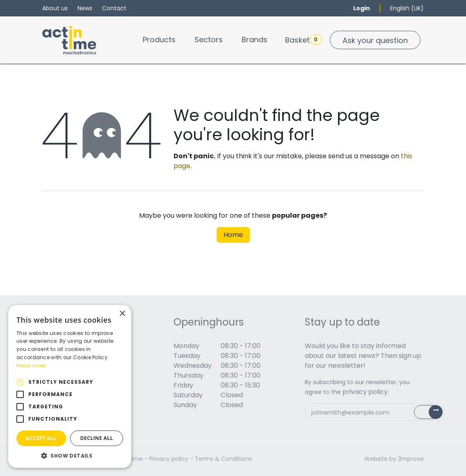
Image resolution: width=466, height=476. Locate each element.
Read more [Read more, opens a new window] (31, 366)
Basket (303, 40)
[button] (70, 456)
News (85, 8)
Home (233, 235)
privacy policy (365, 392)
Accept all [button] (41, 438)
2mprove (411, 459)
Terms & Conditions (223, 459)
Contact (114, 8)
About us (55, 8)
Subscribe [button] (433, 414)
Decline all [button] (97, 438)
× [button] (122, 314)
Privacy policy (169, 459)
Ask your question (375, 40)
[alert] (70, 386)
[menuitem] (159, 40)
